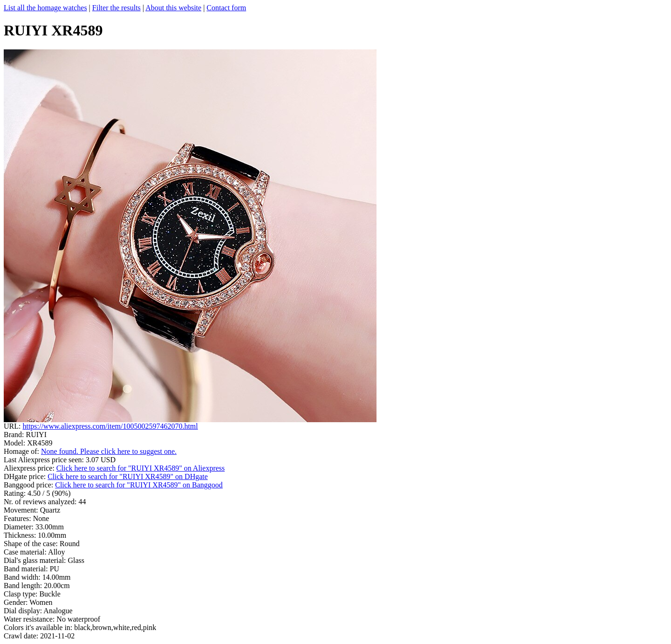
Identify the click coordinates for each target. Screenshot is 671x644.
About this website (173, 8)
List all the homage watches (45, 8)
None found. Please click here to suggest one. (109, 451)
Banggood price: (29, 485)
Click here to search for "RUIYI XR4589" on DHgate (128, 476)
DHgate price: (26, 476)
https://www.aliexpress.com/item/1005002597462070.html (110, 426)
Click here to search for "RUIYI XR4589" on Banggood (139, 485)
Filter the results (116, 8)
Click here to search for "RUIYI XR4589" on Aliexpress (140, 468)
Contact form (226, 8)
